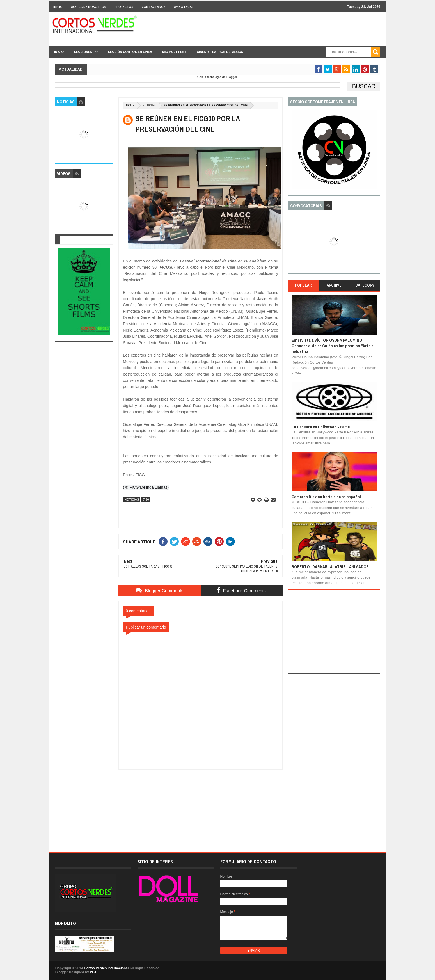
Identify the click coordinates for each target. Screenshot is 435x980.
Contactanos (154, 7)
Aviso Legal (184, 7)
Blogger (232, 77)
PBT (93, 972)
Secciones (83, 52)
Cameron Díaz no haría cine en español (326, 497)
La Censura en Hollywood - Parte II (322, 427)
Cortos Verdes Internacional (106, 968)
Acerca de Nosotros (89, 7)
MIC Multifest (174, 52)
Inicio (58, 7)
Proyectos (124, 7)
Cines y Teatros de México (220, 52)
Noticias (149, 105)
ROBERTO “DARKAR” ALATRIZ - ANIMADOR (330, 567)
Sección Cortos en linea (130, 52)
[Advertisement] (201, 805)
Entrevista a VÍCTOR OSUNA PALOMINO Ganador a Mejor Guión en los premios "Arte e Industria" (332, 346)
